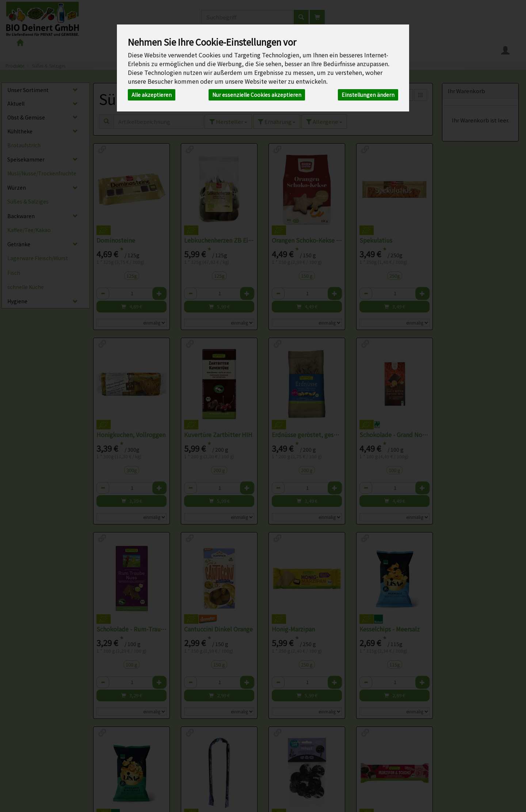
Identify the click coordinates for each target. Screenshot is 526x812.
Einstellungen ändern (368, 95)
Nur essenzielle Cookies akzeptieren (257, 95)
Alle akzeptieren (152, 95)
